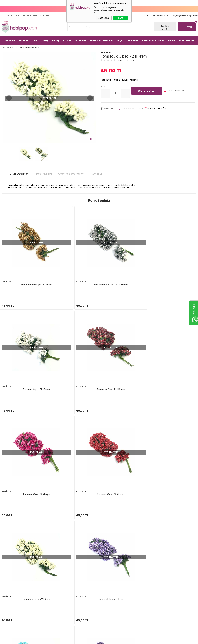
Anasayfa (138, 565)
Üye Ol (161, 25)
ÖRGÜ (35, 37)
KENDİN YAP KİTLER (153, 37)
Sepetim (137, 587)
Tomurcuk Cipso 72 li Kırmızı (74, 325)
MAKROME (10, 37)
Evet (121, 18)
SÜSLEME (81, 37)
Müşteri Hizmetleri (30, 12)
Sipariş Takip (139, 592)
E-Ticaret (91, 640)
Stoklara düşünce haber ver (126, 79)
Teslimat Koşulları (109, 571)
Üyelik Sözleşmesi (109, 576)
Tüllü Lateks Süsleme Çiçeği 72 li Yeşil (73, 536)
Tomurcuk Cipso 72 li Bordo (174, 258)
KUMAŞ (67, 37)
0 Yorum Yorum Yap (125, 59)
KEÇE (119, 37)
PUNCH (24, 37)
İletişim (18, 12)
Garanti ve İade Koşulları (112, 587)
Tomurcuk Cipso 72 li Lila (174, 325)
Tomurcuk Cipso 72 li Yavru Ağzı (24, 458)
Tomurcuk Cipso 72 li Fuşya (24, 325)
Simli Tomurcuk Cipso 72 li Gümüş (74, 258)
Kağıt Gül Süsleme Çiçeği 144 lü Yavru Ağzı (173, 536)
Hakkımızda (107, 565)
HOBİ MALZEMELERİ (101, 37)
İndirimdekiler (7, 12)
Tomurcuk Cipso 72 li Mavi (24, 391)
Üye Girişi (161, 22)
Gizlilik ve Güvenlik (110, 592)
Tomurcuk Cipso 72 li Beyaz (124, 258)
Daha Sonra (104, 18)
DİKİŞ (45, 37)
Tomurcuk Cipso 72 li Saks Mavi (174, 391)
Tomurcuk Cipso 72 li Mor (74, 391)
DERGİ (172, 37)
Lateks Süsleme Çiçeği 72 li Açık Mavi (23, 536)
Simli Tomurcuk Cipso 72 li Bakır (24, 258)
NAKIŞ (56, 37)
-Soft (84, 640)
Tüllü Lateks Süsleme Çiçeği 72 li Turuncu (123, 536)
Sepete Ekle (147, 90)
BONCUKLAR (187, 37)
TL (189, 23)
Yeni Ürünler (44, 12)
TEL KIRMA (132, 37)
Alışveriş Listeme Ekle (174, 90)
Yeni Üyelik (170, 565)
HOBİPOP (6, 256)
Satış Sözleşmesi (109, 582)
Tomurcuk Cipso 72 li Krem (124, 325)
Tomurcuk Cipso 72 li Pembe (124, 391)
